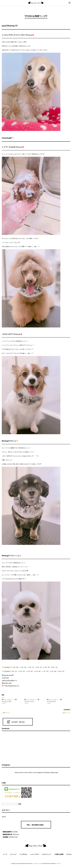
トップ (5, 854)
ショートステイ (35, 854)
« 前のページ (6, 713)
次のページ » (66, 713)
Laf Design (58, 864)
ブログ (4, 817)
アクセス (69, 854)
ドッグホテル (23, 854)
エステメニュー (47, 854)
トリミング (13, 854)
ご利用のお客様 (59, 854)
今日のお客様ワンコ (9, 700)
